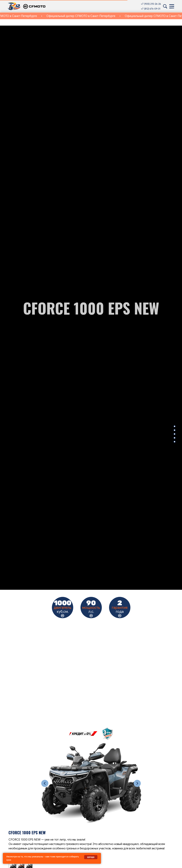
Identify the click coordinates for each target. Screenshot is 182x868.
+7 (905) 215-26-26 (151, 4)
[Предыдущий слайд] (45, 783)
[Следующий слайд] (137, 783)
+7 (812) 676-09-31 (151, 9)
